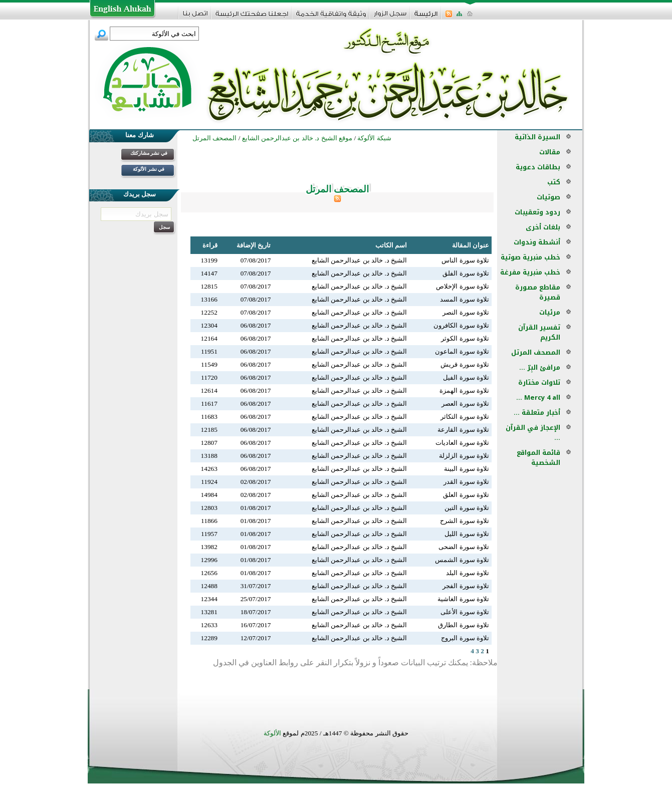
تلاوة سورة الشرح (465, 521)
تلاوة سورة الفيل (466, 377)
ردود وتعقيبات (537, 212)
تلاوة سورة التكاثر (465, 417)
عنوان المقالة (471, 245)
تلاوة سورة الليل (467, 534)
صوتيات (548, 197)
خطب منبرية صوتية (530, 257)
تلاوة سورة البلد (468, 573)
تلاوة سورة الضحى (464, 547)
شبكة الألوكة (374, 138)
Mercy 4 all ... (538, 397)
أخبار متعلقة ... (537, 413)
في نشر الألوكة (149, 169)
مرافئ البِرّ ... (540, 367)
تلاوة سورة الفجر (466, 586)
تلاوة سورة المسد (465, 299)
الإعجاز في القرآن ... (533, 433)
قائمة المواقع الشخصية (538, 458)
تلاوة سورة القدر (466, 482)
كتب (554, 182)
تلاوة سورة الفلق (466, 273)
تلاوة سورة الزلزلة (464, 456)
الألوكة (272, 733)
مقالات (550, 152)
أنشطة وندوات (537, 242)
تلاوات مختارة (539, 382)
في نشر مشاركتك (149, 153)
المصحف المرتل (536, 352)
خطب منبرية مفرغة (530, 272)
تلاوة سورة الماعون (462, 351)
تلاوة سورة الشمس (462, 560)
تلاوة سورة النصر (466, 312)
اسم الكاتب (391, 245)
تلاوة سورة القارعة (463, 430)
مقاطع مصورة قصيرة (538, 292)
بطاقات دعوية (538, 167)
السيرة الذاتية (537, 137)
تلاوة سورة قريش (465, 364)
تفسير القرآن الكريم (539, 332)
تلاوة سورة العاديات (462, 443)
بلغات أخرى (543, 227)
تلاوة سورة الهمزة (464, 390)
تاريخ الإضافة (254, 245)
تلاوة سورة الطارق (464, 625)
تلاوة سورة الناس (465, 260)
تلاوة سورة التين (467, 508)
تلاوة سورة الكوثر (465, 338)
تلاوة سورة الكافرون (461, 325)
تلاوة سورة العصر (465, 404)
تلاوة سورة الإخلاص (463, 286)
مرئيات (550, 312)
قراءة (210, 245)
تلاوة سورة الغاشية (463, 599)
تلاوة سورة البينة (467, 469)
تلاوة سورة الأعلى (465, 612)
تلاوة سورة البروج (465, 638)
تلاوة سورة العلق (466, 495)
